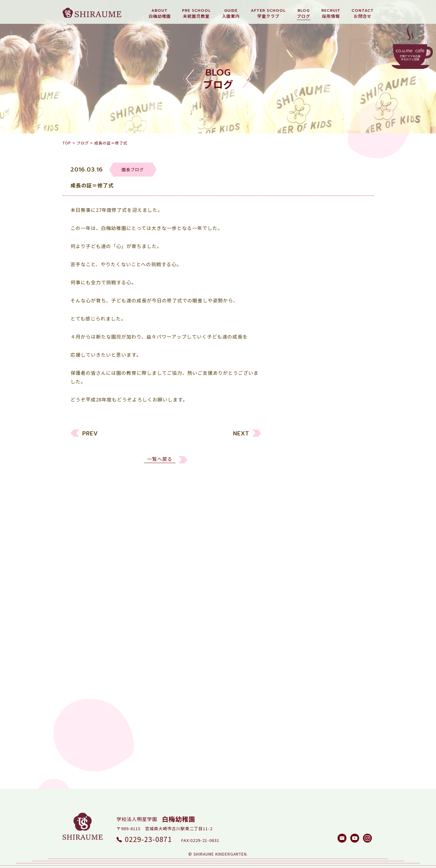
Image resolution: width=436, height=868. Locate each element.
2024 (291, 552)
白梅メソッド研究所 (308, 485)
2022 (291, 576)
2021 (291, 588)
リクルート (298, 449)
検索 (353, 729)
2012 (291, 697)
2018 (291, 624)
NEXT (241, 436)
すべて (292, 412)
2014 (291, 673)
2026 (291, 528)
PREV (90, 436)
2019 (291, 612)
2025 (291, 540)
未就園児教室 (300, 437)
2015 (291, 660)
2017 (291, 636)
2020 (291, 600)
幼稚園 (292, 424)
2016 (291, 648)
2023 (291, 564)
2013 (291, 685)
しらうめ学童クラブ (308, 473)
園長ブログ (298, 461)
